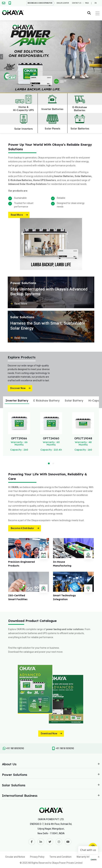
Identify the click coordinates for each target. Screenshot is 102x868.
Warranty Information (88, 857)
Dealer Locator (63, 3)
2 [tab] (53, 463)
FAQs (87, 3)
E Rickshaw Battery (47, 401)
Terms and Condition (60, 857)
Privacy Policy (37, 857)
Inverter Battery (17, 401)
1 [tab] (48, 463)
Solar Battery (74, 401)
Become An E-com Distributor (40, 3)
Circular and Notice (15, 857)
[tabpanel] (19, 432)
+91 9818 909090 (65, 748)
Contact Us (77, 3)
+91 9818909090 (15, 748)
